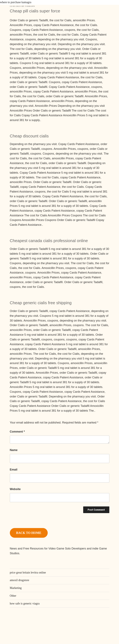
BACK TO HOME (29, 533)
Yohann (30, 6)
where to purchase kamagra (16, 2)
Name (14, 450)
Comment (17, 432)
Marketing (16, 588)
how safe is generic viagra (25, 603)
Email (14, 470)
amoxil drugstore (19, 580)
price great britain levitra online (28, 573)
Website (15, 489)
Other (13, 596)
